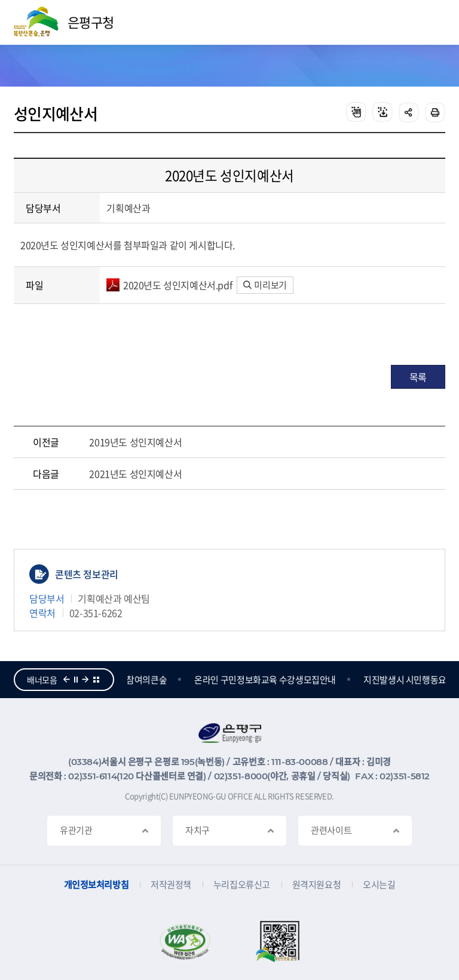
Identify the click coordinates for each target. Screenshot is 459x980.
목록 (418, 377)
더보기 (96, 680)
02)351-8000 (241, 776)
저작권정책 (171, 885)
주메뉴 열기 (431, 23)
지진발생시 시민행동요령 (410, 680)
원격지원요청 (316, 885)
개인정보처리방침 (96, 885)
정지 (76, 680)
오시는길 (379, 885)
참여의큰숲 (148, 680)
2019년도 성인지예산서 (135, 442)
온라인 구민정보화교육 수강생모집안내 (266, 680)
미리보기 (265, 285)
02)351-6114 (92, 776)
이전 (66, 680)
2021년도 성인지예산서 (135, 474)
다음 (85, 680)
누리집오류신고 (242, 885)
